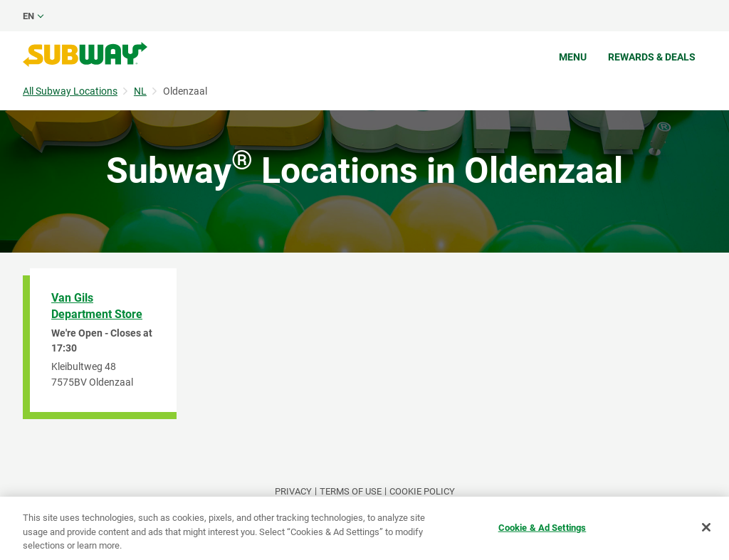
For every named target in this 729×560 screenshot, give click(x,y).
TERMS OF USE (351, 491)
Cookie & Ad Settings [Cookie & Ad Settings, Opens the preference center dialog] (542, 527)
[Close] (706, 527)
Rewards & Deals (652, 57)
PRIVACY (293, 491)
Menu (573, 57)
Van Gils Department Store (97, 306)
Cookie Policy (422, 491)
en (28, 16)
